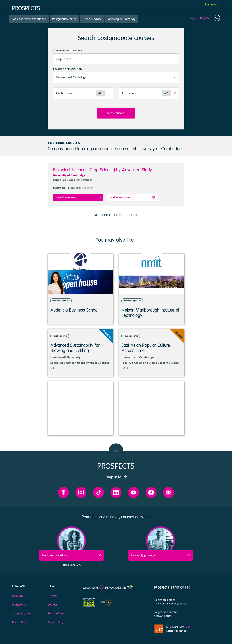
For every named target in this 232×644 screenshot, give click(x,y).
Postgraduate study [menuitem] (64, 19)
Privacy (52, 595)
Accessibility (55, 622)
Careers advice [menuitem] (92, 19)
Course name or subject (68, 50)
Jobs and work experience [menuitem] (29, 19)
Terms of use (56, 613)
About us (18, 595)
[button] (116, 77)
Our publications (22, 613)
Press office (19, 622)
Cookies (53, 604)
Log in (194, 18)
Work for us (19, 604)
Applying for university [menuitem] (122, 19)
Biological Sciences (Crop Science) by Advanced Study (103, 170)
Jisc (188, 626)
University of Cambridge (69, 175)
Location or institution (67, 69)
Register (206, 18)
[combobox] (116, 59)
